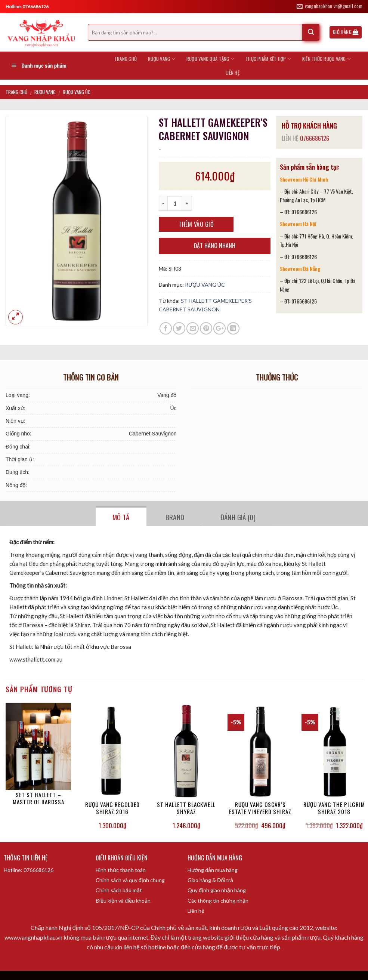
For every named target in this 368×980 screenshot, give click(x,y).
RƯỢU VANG (162, 59)
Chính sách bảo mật (119, 890)
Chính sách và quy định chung (130, 880)
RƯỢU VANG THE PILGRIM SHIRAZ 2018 (334, 808)
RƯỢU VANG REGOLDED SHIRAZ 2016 (112, 808)
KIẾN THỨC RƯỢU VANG (327, 59)
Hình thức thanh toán (121, 870)
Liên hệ (196, 911)
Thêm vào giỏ (196, 224)
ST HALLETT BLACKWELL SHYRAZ (186, 808)
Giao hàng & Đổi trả (210, 880)
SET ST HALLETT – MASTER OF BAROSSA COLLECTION (38, 799)
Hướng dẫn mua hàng (213, 870)
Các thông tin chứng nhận (218, 901)
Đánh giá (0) (238, 517)
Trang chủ (126, 59)
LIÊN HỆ (233, 73)
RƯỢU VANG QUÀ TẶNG (210, 59)
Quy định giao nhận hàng (217, 890)
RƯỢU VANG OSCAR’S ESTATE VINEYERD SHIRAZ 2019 (260, 808)
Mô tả (121, 517)
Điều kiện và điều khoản (123, 901)
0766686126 (315, 138)
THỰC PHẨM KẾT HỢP (268, 59)
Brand (175, 517)
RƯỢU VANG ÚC (77, 92)
